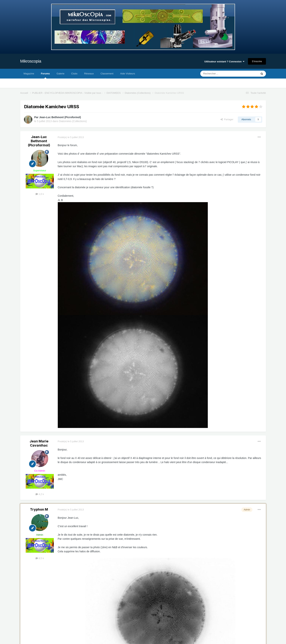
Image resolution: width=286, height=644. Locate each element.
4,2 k (40, 494)
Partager (227, 119)
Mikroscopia (31, 61)
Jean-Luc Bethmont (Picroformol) (60, 117)
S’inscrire (257, 61)
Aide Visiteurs (128, 74)
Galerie (61, 74)
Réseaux (89, 74)
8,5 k (40, 558)
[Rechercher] (221, 74)
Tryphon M (39, 509)
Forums (45, 75)
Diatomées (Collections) (73, 121)
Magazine (29, 74)
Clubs (74, 74)
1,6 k (40, 194)
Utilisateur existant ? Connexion (224, 62)
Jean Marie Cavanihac (39, 443)
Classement (107, 74)
